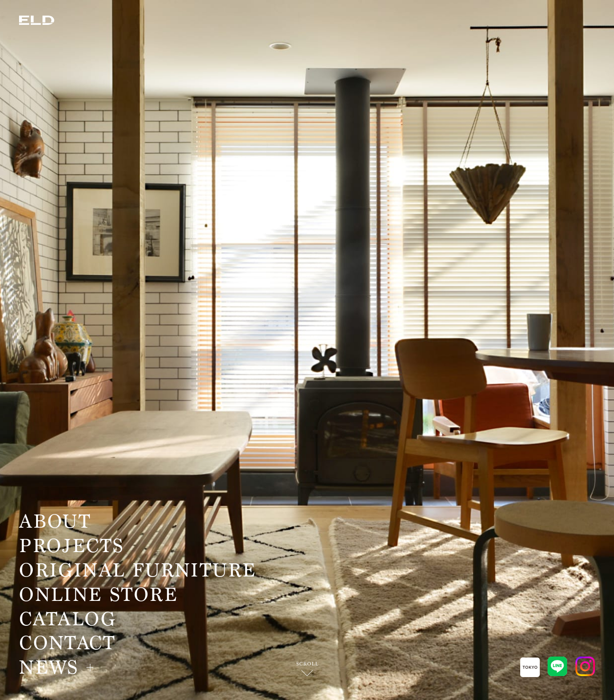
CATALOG (67, 619)
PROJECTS (72, 546)
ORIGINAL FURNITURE (138, 571)
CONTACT (67, 643)
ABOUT (55, 522)
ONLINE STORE (98, 595)
